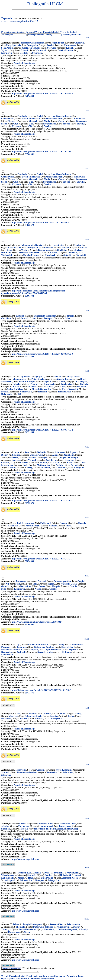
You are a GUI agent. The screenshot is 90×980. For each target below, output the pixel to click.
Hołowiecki (21, 770)
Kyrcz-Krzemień (70, 389)
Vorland (32, 460)
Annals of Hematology (24, 63)
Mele (4, 589)
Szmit (9, 250)
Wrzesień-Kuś (24, 873)
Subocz (66, 124)
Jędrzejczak (10, 880)
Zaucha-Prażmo (65, 50)
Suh (34, 318)
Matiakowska (43, 465)
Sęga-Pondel (7, 48)
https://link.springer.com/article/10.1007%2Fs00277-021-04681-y (42, 94)
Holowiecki (39, 829)
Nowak (24, 829)
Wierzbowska (26, 392)
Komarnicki (7, 655)
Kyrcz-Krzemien (45, 652)
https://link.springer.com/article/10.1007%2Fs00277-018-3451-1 (42, 559)
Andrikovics (51, 460)
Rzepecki (42, 392)
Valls (35, 584)
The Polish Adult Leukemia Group (62, 829)
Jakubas (5, 826)
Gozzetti (42, 581)
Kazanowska (70, 45)
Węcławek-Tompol (31, 48)
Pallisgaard (79, 468)
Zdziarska (6, 775)
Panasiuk (49, 248)
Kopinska (73, 650)
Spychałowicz (50, 124)
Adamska (50, 387)
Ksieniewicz (20, 589)
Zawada (82, 523)
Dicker (4, 455)
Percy (29, 468)
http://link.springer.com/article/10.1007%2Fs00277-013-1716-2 (41, 690)
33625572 (29, 225)
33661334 (29, 296)
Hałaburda (6, 394)
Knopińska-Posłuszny (61, 116)
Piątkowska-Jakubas (43, 927)
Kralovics (69, 460)
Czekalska (13, 526)
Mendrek (33, 121)
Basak (16, 387)
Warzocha (52, 772)
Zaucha (47, 126)
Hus (64, 387)
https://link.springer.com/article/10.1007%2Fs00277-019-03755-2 (42, 430)
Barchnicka (26, 586)
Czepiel (81, 581)
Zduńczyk (6, 929)
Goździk (24, 53)
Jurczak (25, 318)
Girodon (32, 457)
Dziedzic (25, 50)
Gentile (73, 586)
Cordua (63, 523)
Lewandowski (46, 826)
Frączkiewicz (58, 43)
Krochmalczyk (32, 526)
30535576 (29, 503)
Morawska (6, 719)
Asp (17, 452)
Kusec (70, 463)
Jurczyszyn (21, 581)
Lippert (74, 452)
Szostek (48, 714)
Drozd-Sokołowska (31, 119)
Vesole (38, 589)
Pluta (62, 714)
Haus (31, 878)
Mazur (21, 878)
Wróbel (51, 45)
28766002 (29, 624)
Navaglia (75, 465)
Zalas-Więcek (81, 382)
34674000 (29, 96)
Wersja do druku (67, 32)
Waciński (39, 719)
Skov (27, 452)
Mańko (62, 382)
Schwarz (16, 455)
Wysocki (5, 50)
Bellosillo (42, 452)
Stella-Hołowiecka (28, 929)
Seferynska (68, 772)
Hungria (56, 586)
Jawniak (54, 716)
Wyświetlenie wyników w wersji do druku (45, 976)
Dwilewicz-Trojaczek (67, 929)
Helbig (61, 644)
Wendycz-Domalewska (30, 253)
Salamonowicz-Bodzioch (32, 43)
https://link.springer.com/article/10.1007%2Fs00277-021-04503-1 (42, 152)
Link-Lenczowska (26, 523)
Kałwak (70, 48)
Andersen (14, 457)
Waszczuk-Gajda (27, 382)
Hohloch (20, 316)
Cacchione (6, 318)
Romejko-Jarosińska (38, 644)
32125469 (29, 356)
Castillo (53, 589)
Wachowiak (41, 50)
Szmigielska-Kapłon (32, 924)
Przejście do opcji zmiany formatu (18, 32)
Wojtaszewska (37, 455)
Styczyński (37, 53)
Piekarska (81, 387)
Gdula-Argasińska (62, 581)
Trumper (48, 318)
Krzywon (16, 126)
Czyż (16, 124)
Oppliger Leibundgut (68, 457)
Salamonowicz (19, 379)
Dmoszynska (56, 719)
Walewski (22, 652)
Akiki (55, 455)
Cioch (27, 932)
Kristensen (60, 452)
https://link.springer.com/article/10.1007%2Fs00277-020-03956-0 (42, 354)
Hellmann (67, 652)
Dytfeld (35, 650)
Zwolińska (59, 873)
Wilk (30, 126)
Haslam (56, 463)
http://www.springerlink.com (25, 859)
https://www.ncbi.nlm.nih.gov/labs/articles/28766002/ (37, 622)
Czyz (18, 644)
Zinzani (70, 316)
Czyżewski (79, 43)
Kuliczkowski (8, 878)
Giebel (40, 116)
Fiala (18, 584)
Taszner (12, 121)
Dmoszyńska (47, 878)
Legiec (71, 716)
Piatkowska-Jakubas (44, 647)
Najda (47, 121)
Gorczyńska (32, 45)
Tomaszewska (64, 392)
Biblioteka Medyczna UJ (42, 979)
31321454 (29, 432)
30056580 (29, 561)
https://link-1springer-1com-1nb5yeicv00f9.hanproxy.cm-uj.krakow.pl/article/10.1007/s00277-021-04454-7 (33, 292)
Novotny (12, 468)
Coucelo (24, 463)
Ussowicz (51, 48)
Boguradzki (7, 652)
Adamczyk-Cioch (33, 716)
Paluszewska (26, 880)
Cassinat (5, 463)
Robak (38, 873)
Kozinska (24, 719)
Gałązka (17, 384)
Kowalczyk (6, 53)
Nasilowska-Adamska (11, 650)
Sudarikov (45, 468)
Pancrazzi (17, 460)
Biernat (5, 392)
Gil (19, 394)
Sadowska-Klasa (15, 389)
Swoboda (22, 116)
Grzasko (33, 714)
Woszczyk (13, 716)
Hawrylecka (67, 647)
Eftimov (43, 463)
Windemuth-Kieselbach (45, 316)
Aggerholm (69, 455)
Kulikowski (79, 119)
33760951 (29, 154)
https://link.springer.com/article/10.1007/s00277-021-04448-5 (40, 222)
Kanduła (53, 526)
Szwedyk (81, 124)
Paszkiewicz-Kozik (54, 119)
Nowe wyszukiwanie (72, 35)
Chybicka (62, 250)
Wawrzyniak (73, 873)
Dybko (48, 382)
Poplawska (22, 647)
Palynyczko (24, 826)
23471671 (29, 693)
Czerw (61, 121)
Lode (25, 465)
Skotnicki (6, 772)
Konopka (40, 880)
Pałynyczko (53, 880)
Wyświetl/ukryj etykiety (47, 32)
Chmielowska (8, 119)
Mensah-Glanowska (41, 389)
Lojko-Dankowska (53, 650)
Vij (7, 584)
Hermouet (63, 468)
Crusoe (42, 586)
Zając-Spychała (14, 45)
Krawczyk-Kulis (45, 824)
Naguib (59, 465)
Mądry (51, 584)
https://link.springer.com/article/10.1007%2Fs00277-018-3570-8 (42, 501)
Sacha (68, 526)
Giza (31, 124)
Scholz (68, 318)
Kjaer (45, 457)
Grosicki (5, 586)
